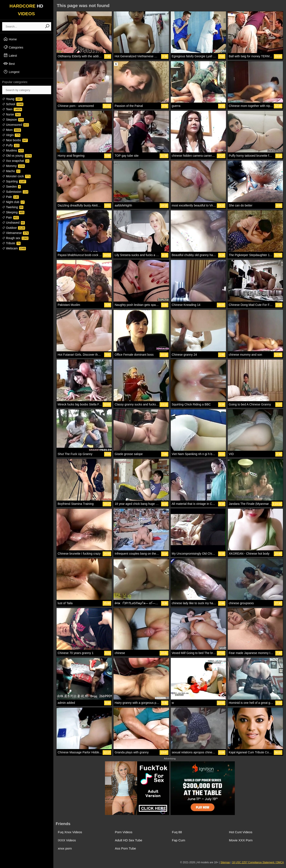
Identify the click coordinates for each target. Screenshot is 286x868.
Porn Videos (124, 832)
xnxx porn (65, 848)
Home (10, 39)
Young (12, 99)
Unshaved (13, 223)
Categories (13, 47)
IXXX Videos (67, 840)
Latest (10, 55)
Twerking (13, 207)
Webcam (14, 248)
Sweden (11, 187)
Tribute (11, 243)
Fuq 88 (177, 832)
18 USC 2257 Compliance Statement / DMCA (258, 862)
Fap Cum (179, 840)
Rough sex (15, 238)
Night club (13, 202)
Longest (11, 72)
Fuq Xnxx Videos (70, 832)
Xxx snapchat (16, 161)
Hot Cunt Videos (241, 832)
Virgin (11, 135)
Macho (11, 171)
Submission (15, 192)
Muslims (13, 150)
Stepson (13, 120)
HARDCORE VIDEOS (26, 10)
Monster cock (16, 176)
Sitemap (225, 862)
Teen (12, 109)
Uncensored (16, 125)
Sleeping (13, 212)
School (13, 104)
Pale (10, 197)
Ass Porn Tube (125, 848)
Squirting (14, 181)
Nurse (11, 114)
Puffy (11, 145)
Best (9, 64)
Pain (10, 217)
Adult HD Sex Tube (129, 840)
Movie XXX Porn (241, 840)
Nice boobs (15, 140)
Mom (12, 130)
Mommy (13, 166)
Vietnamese (15, 233)
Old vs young (17, 156)
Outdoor (14, 228)
